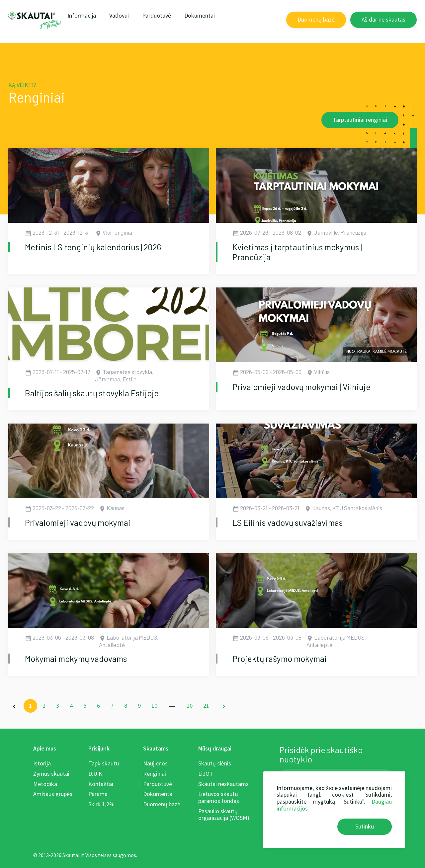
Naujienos (155, 763)
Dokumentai (200, 15)
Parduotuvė (157, 15)
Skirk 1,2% (101, 804)
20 (190, 706)
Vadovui (119, 15)
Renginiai (155, 774)
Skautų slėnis (215, 763)
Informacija (82, 15)
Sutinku (365, 826)
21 (206, 706)
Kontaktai (101, 784)
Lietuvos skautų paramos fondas (219, 797)
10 (154, 706)
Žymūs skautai (51, 774)
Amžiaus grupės (53, 794)
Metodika (45, 784)
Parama (98, 794)
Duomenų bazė (316, 19)
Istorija (42, 763)
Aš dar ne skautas (383, 19)
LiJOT (206, 774)
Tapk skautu (104, 763)
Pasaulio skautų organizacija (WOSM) (224, 815)
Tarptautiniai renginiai (360, 120)
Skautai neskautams (223, 784)
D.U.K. (96, 774)
